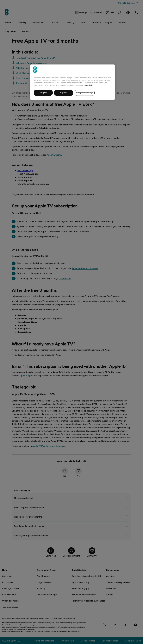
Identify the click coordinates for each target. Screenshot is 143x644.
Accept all (43, 93)
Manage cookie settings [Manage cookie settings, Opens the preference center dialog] (85, 93)
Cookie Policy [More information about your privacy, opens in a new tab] (89, 85)
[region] (72, 82)
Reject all (64, 93)
